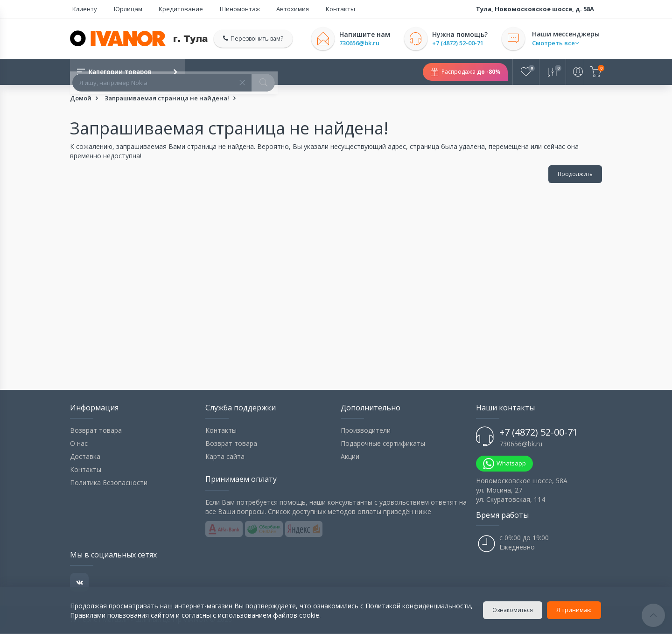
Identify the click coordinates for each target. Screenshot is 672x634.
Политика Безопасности (109, 483)
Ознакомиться (514, 610)
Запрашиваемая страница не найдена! (167, 99)
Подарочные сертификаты (383, 444)
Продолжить (575, 174)
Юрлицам (118, 9)
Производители (366, 431)
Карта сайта (225, 457)
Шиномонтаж (216, 9)
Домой (81, 99)
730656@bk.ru (364, 43)
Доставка (85, 457)
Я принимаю (575, 610)
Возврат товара (96, 431)
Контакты (302, 9)
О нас (79, 444)
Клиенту (82, 9)
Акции (350, 457)
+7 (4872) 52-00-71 (462, 43)
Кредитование (164, 9)
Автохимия (261, 9)
